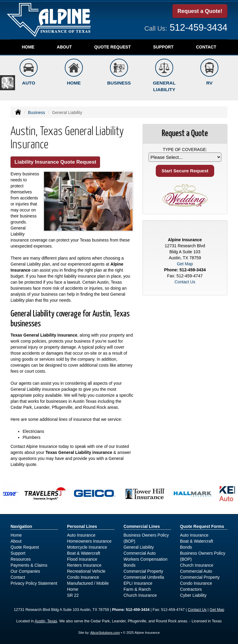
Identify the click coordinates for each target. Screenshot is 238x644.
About (64, 47)
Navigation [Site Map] (21, 526)
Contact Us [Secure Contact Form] (185, 282)
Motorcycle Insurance (87, 547)
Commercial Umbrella (144, 577)
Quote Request (25, 547)
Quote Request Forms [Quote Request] (202, 526)
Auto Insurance (81, 535)
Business (37, 112)
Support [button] (163, 47)
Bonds (130, 565)
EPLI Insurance (138, 583)
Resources (21, 559)
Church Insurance (140, 595)
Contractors (191, 589)
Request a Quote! (200, 11)
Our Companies (25, 571)
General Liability (139, 547)
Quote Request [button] (113, 47)
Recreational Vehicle (86, 571)
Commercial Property (143, 571)
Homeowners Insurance (89, 541)
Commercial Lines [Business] (142, 526)
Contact (206, 47)
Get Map (185, 264)
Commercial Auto (140, 553)
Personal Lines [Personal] (82, 526)
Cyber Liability (193, 595)
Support (18, 553)
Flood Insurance (82, 559)
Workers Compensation (146, 559)
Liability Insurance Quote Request (55, 162)
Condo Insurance (83, 577)
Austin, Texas (46, 621)
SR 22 (73, 595)
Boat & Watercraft (84, 553)
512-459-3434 (199, 28)
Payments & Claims (29, 565)
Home (28, 47)
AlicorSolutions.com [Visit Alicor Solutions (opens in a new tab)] (105, 633)
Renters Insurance (84, 565)
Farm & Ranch (137, 589)
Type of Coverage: (185, 149)
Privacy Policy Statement (34, 583)
